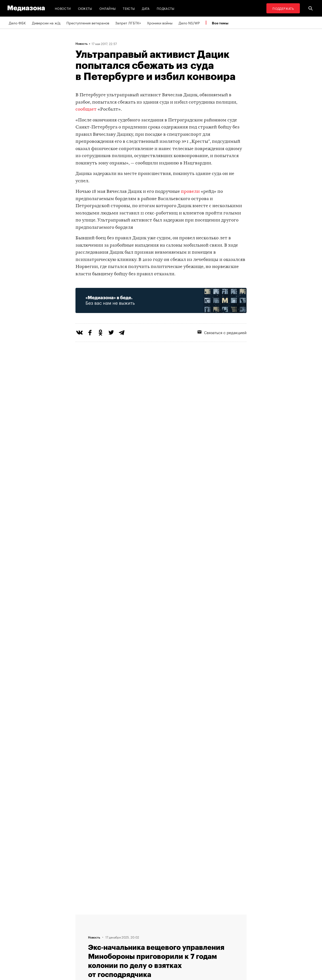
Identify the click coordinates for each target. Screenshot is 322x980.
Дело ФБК (17, 23)
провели (190, 192)
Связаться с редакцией (222, 332)
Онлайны (108, 8)
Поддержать (283, 8)
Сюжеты (85, 8)
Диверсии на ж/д (46, 23)
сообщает (86, 109)
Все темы (220, 23)
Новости (63, 8)
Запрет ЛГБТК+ (128, 23)
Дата (146, 8)
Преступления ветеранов (88, 23)
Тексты (129, 8)
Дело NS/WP (189, 23)
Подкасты (166, 8)
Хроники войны (160, 23)
